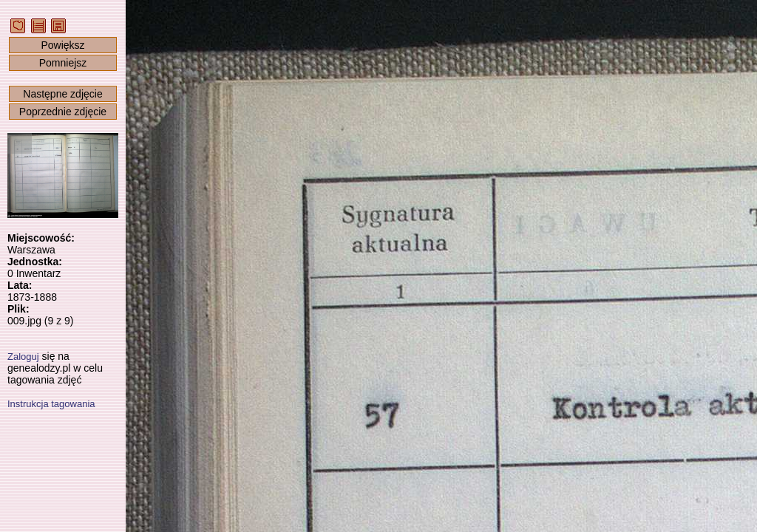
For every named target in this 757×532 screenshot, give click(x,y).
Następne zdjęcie (62, 94)
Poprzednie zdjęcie (63, 112)
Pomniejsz (63, 63)
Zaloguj (23, 357)
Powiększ (62, 45)
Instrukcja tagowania (51, 404)
